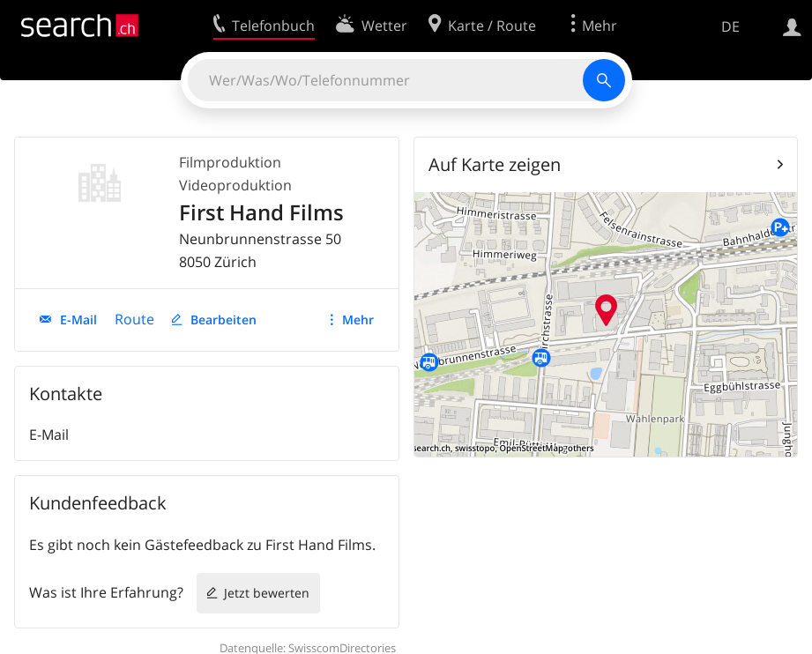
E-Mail (78, 320)
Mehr (358, 320)
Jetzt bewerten (267, 593)
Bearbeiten (223, 320)
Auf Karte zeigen (495, 164)
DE (730, 26)
